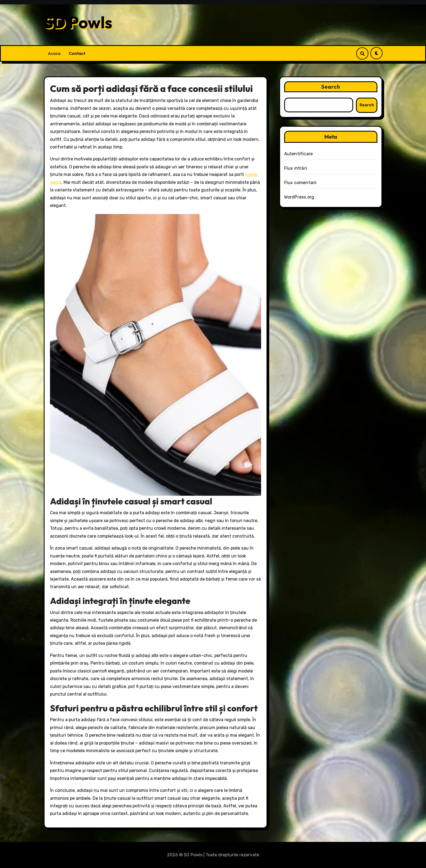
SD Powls (78, 22)
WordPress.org (299, 197)
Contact (77, 53)
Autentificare (299, 154)
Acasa (54, 53)
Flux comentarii (300, 183)
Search (331, 87)
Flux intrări (296, 168)
